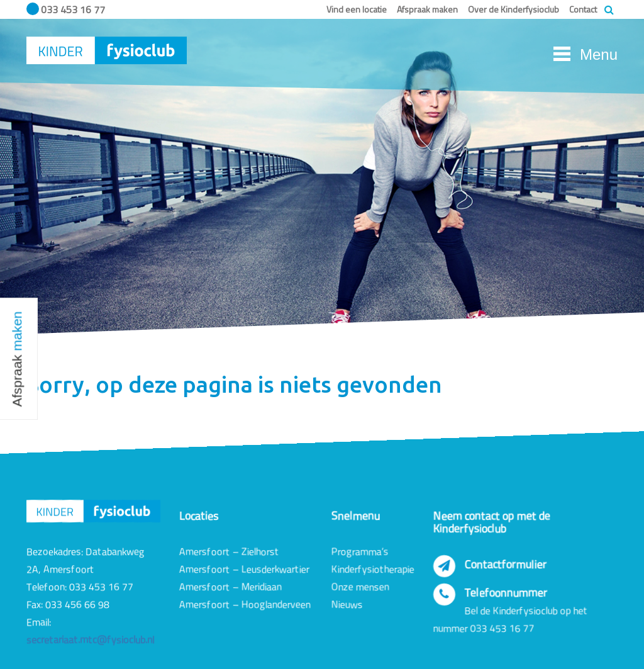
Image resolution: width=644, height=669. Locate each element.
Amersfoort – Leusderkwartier (244, 569)
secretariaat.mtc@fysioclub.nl (90, 640)
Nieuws (347, 604)
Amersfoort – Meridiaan (230, 587)
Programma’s (360, 551)
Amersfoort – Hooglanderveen (245, 604)
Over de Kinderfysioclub (514, 9)
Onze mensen (360, 587)
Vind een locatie (357, 9)
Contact (583, 9)
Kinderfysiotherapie (373, 569)
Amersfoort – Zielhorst (229, 551)
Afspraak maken (427, 9)
